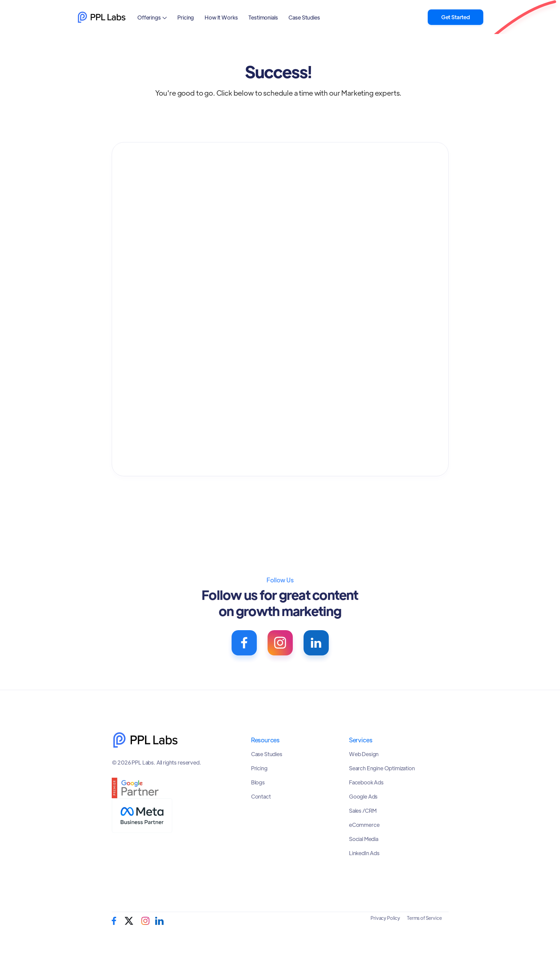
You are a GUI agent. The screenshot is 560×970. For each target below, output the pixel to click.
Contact (261, 797)
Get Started (456, 17)
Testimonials (263, 17)
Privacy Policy (385, 918)
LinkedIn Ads (364, 853)
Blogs (258, 782)
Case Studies (304, 17)
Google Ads (363, 797)
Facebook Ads (366, 782)
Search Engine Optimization (382, 768)
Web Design (364, 754)
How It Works (221, 17)
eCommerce (364, 825)
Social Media (364, 839)
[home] (102, 17)
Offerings (149, 17)
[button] (152, 17)
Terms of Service (424, 918)
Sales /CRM (363, 811)
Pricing (186, 17)
